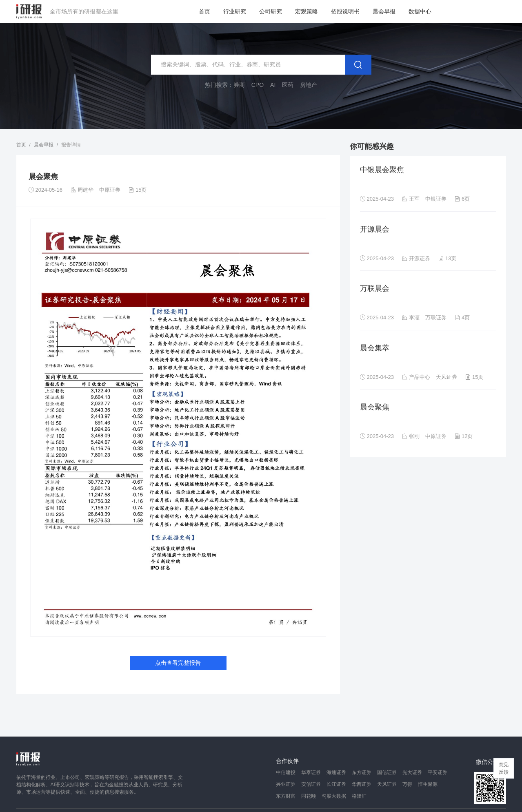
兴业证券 (286, 784)
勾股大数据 (334, 796)
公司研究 (271, 11)
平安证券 (438, 772)
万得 (407, 784)
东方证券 (362, 772)
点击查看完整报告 (178, 663)
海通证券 (336, 772)
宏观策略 (307, 11)
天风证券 (387, 784)
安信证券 (311, 784)
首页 (204, 11)
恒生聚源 (428, 784)
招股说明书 (345, 11)
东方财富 (286, 796)
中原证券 (110, 190)
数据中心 (420, 11)
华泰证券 (311, 772)
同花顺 (309, 796)
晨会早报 (384, 11)
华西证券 (362, 784)
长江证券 (336, 784)
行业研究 (235, 11)
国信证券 (387, 772)
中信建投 (286, 772)
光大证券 (412, 772)
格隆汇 (359, 796)
